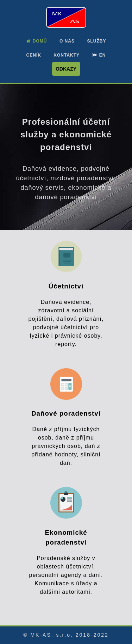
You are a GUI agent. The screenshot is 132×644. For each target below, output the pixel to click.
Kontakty (67, 55)
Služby (96, 41)
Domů (37, 41)
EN (99, 55)
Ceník (34, 55)
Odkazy (66, 69)
